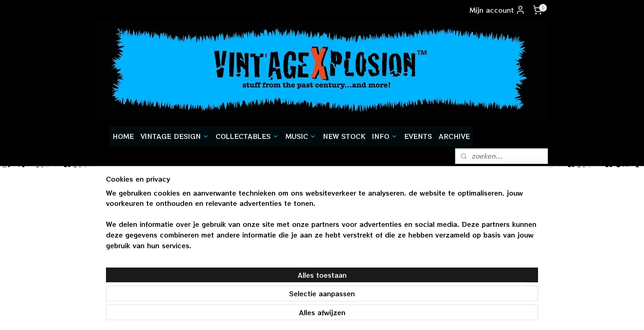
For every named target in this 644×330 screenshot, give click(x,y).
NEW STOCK (344, 136)
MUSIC (301, 136)
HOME (123, 136)
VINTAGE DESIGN (175, 136)
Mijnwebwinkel (421, 315)
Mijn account (497, 10)
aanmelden (215, 268)
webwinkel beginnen (346, 315)
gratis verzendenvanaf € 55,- (132, 240)
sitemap (297, 315)
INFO (385, 136)
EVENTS (418, 136)
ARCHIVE (454, 136)
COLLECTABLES (247, 136)
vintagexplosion (488, 234)
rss (315, 315)
